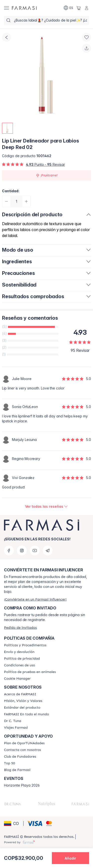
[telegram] (48, 551)
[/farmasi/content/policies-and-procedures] (25, 645)
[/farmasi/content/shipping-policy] (19, 652)
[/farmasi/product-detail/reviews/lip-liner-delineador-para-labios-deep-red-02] (47, 506)
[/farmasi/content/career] (16, 728)
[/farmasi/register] (35, 599)
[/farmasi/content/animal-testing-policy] (30, 672)
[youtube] (35, 551)
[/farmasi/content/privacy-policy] (22, 659)
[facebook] (9, 551)
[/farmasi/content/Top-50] (9, 763)
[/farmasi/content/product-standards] (22, 708)
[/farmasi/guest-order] (20, 628)
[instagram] (22, 551)
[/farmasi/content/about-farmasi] (20, 694)
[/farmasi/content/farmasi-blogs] (17, 770)
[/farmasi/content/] (17, 679)
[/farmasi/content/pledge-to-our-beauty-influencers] (13, 721)
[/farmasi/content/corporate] (26, 714)
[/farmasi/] (24, 8)
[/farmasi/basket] (79, 8)
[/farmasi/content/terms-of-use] (19, 665)
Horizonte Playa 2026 (22, 785)
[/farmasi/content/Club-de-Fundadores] (20, 757)
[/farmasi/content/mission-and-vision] (23, 701)
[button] (13, 823)
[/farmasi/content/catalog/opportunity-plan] (24, 743)
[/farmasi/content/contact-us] (22, 750)
